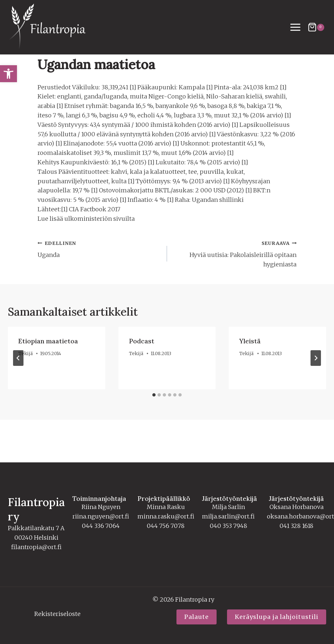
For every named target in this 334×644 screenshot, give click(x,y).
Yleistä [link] (250, 368)
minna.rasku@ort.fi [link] (166, 516)
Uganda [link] (99, 276)
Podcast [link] (142, 368)
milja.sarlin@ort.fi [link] (228, 516)
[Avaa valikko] (296, 27)
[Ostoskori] (316, 27)
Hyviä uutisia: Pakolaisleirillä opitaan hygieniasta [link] (235, 280)
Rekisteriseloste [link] (57, 614)
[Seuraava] (316, 385)
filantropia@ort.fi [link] (36, 547)
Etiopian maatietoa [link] (48, 368)
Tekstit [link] (78, 74)
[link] (8, 74)
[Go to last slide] (18, 385)
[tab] (154, 422)
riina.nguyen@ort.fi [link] (101, 516)
